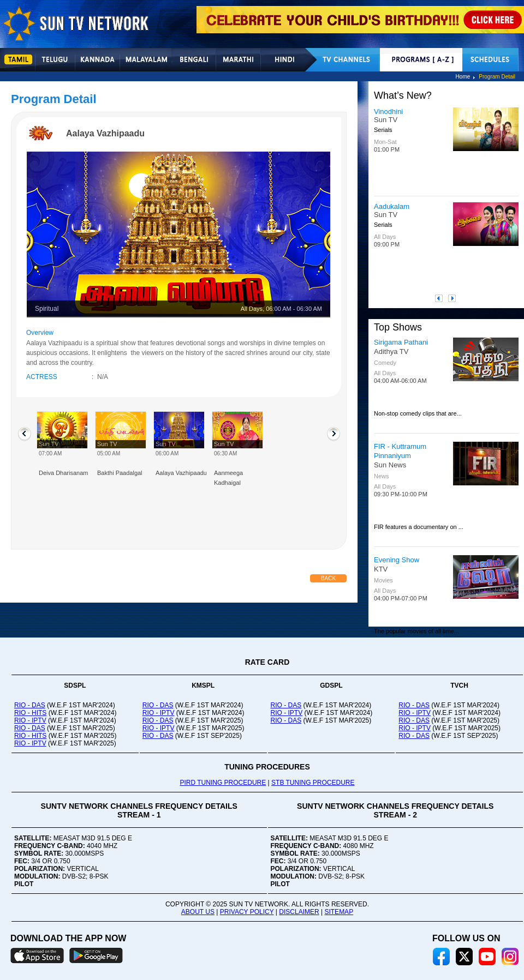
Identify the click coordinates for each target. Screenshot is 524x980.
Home (463, 77)
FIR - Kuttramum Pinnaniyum (400, 451)
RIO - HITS (30, 713)
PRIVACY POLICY (247, 912)
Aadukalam (392, 206)
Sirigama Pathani (401, 342)
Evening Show (397, 560)
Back (328, 578)
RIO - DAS (30, 705)
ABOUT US (198, 912)
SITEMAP (339, 912)
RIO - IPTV (30, 720)
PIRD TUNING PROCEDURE (223, 783)
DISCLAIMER (299, 912)
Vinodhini (388, 112)
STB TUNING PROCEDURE (313, 783)
